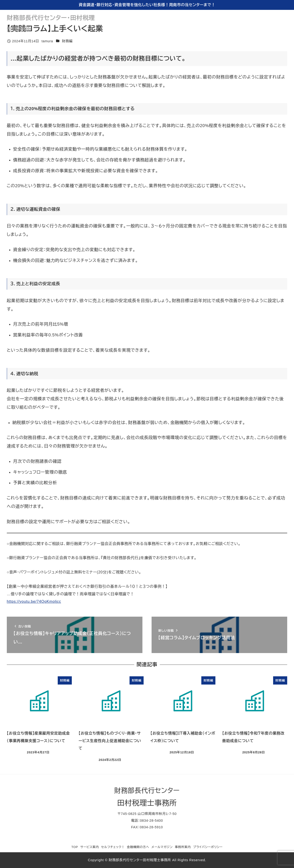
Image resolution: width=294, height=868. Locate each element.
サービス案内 (90, 847)
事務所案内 (183, 847)
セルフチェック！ (113, 847)
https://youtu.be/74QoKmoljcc (34, 601)
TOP (75, 847)
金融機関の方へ (138, 847)
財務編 (67, 41)
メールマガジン (162, 847)
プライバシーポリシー (208, 847)
